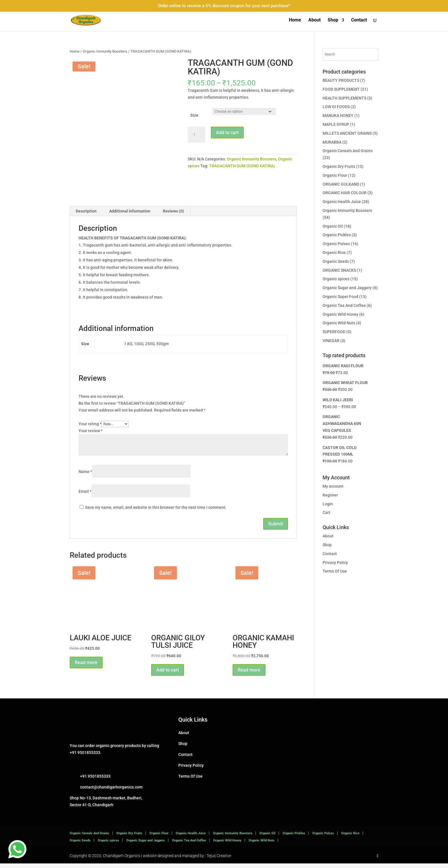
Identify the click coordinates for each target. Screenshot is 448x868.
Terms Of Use (335, 571)
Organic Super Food (340, 297)
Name (85, 476)
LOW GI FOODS (336, 107)
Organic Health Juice (342, 202)
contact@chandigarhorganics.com (111, 792)
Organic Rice (334, 253)
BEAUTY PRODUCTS (341, 80)
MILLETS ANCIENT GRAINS (347, 133)
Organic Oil (333, 226)
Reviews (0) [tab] (173, 215)
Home (295, 20)
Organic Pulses (336, 244)
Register (330, 495)
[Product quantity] (196, 135)
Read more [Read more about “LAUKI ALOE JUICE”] (86, 667)
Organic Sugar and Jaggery (347, 288)
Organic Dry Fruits (339, 166)
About (314, 20)
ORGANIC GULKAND (341, 184)
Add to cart (227, 133)
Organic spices (336, 279)
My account (333, 486)
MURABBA (332, 142)
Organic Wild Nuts (339, 323)
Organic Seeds (336, 261)
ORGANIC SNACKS (339, 270)
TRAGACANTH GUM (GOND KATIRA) (242, 166)
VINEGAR (331, 341)
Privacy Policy (335, 563)
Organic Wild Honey (340, 314)
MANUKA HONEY (338, 116)
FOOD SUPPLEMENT (341, 89)
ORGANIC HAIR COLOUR (345, 193)
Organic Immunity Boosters (105, 51)
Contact (359, 20)
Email (85, 496)
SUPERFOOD (334, 332)
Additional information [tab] (130, 215)
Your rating (90, 428)
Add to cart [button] (168, 674)
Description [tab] (86, 215)
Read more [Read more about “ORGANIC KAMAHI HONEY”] (249, 674)
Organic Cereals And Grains (348, 151)
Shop (333, 20)
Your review (91, 435)
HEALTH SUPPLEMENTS (344, 98)
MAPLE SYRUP (336, 124)
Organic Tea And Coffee (344, 305)
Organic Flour (335, 175)
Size (194, 115)
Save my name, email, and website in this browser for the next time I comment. (156, 512)
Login (328, 504)
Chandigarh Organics (122, 860)
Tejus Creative (219, 860)
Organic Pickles (337, 235)
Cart (326, 513)
